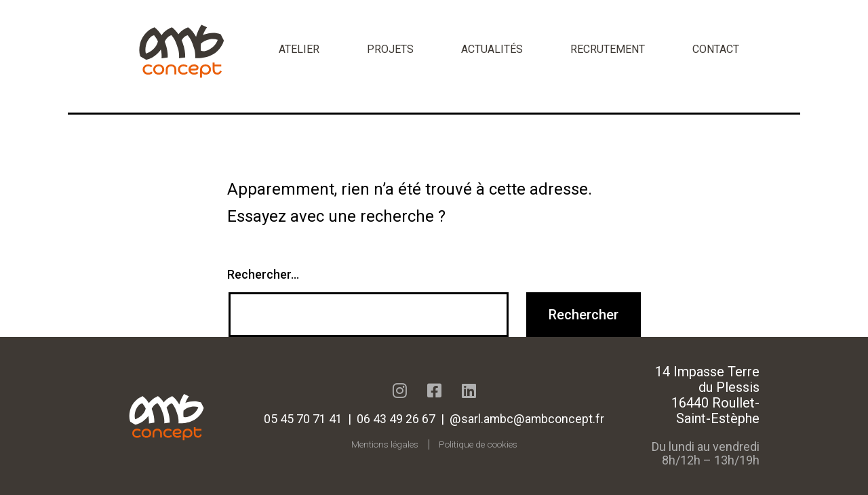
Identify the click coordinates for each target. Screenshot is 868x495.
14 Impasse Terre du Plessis (707, 379)
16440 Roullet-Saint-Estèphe (715, 411)
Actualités (492, 49)
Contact (716, 49)
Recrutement (608, 49)
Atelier (299, 49)
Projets (390, 49)
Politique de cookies (478, 444)
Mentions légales (385, 444)
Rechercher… (263, 274)
